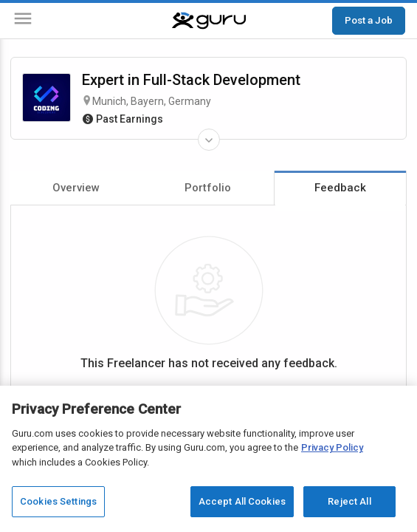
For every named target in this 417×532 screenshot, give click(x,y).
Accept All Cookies (242, 501)
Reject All (349, 501)
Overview (76, 188)
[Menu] (23, 21)
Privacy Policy (332, 447)
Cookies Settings (58, 501)
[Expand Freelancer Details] (209, 140)
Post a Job (369, 20)
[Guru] (209, 21)
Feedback (340, 188)
